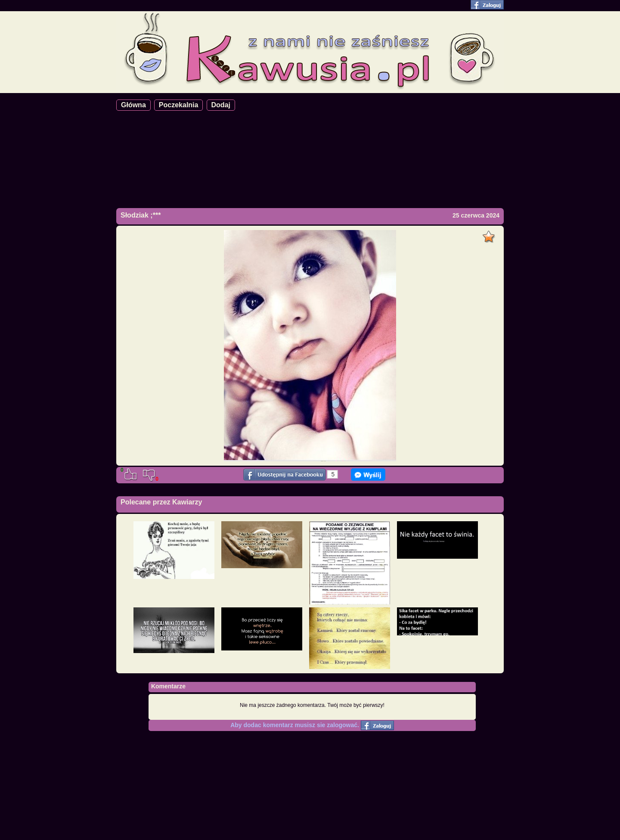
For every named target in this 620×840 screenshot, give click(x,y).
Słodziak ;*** (141, 215)
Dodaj (221, 105)
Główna (133, 105)
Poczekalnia (179, 105)
